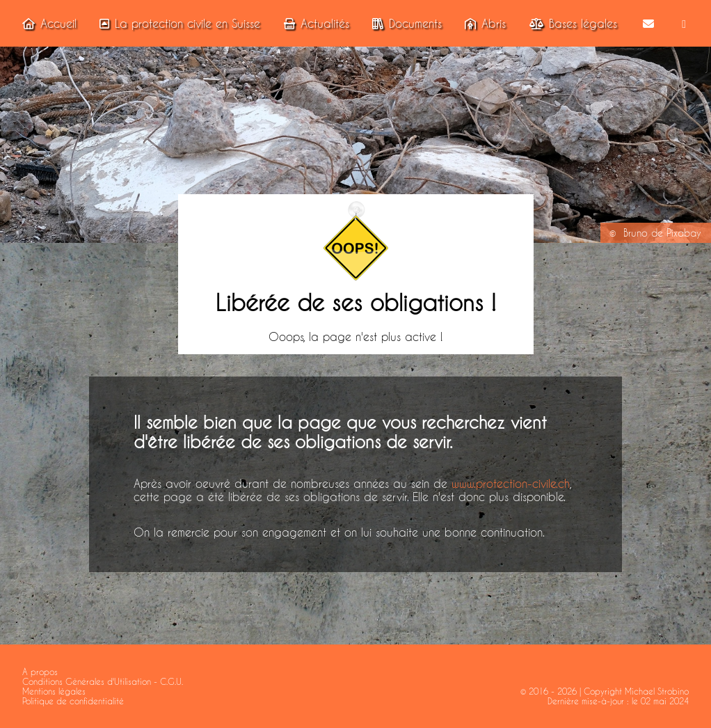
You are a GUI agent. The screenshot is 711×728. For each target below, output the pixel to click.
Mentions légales (54, 691)
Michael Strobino (657, 691)
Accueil (47, 23)
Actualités (314, 23)
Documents (404, 23)
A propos (40, 672)
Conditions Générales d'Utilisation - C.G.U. (103, 681)
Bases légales (570, 23)
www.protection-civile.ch (511, 483)
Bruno (636, 233)
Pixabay (684, 233)
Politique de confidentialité (73, 701)
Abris (482, 23)
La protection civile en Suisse (177, 23)
